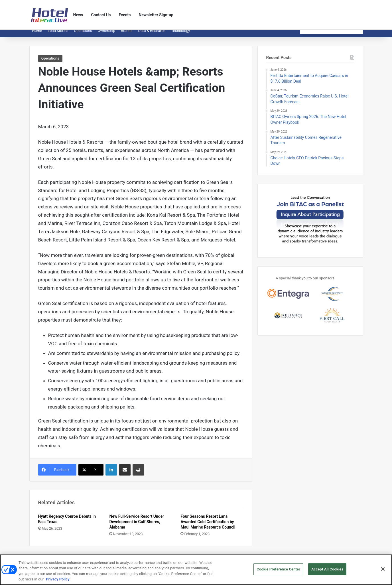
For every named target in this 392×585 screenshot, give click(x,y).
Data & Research (152, 35)
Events (125, 15)
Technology (181, 35)
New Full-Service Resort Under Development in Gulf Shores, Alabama (137, 526)
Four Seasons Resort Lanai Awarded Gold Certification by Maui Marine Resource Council (208, 526)
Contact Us (101, 15)
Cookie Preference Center (278, 571)
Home (37, 35)
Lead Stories (58, 35)
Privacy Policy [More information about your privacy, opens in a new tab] (58, 582)
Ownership (107, 35)
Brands (127, 35)
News (78, 15)
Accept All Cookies (327, 571)
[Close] (383, 571)
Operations (83, 35)
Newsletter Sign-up (156, 15)
